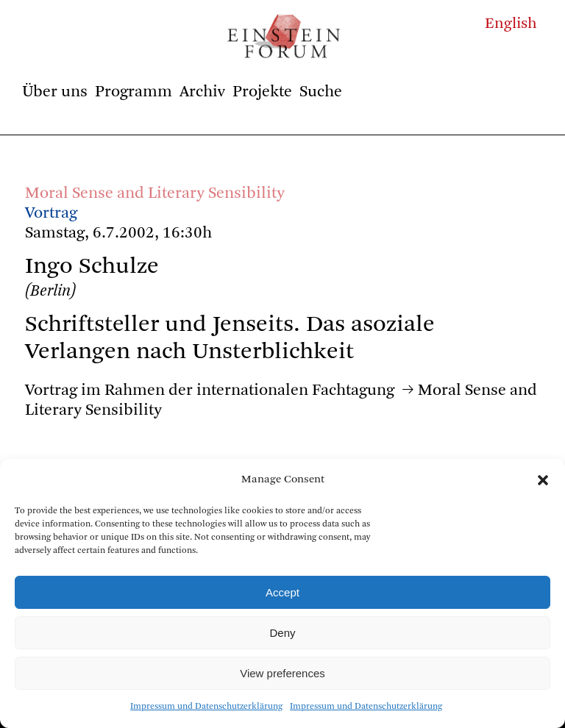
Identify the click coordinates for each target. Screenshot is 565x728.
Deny (282, 633)
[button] (543, 480)
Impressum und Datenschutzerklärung (206, 707)
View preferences (282, 673)
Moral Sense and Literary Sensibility (155, 193)
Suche (321, 92)
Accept (282, 592)
